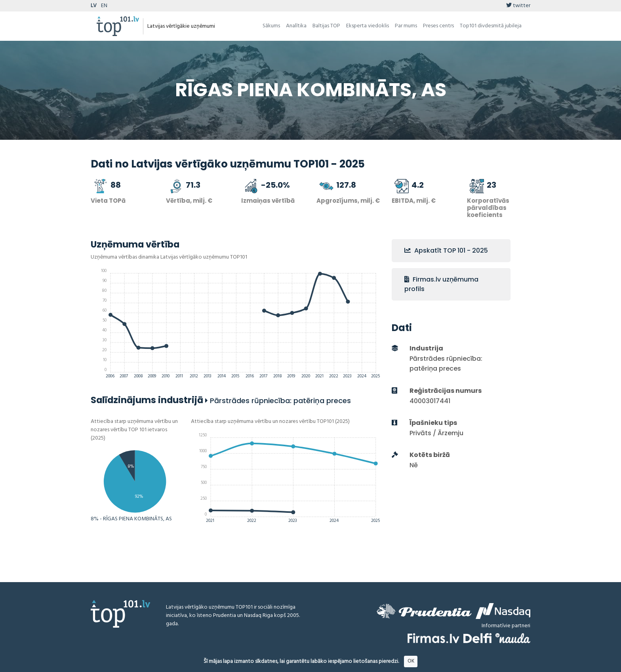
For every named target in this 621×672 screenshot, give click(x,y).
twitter (518, 6)
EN (104, 6)
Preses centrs (438, 26)
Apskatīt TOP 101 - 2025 (446, 250)
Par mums (406, 26)
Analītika (296, 26)
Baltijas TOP (326, 26)
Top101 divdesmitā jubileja (491, 26)
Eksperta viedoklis (368, 26)
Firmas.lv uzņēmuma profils (441, 284)
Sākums (271, 26)
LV (94, 6)
